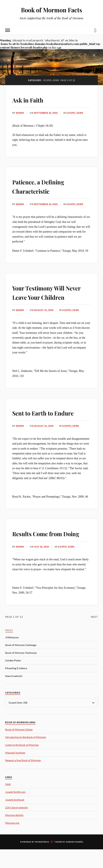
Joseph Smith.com (15, 811)
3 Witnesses (12, 656)
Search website (14, 694)
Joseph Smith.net (15, 818)
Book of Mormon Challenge (21, 663)
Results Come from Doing (44, 547)
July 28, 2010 (41, 565)
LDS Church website (16, 826)
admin (20, 113)
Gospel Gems (75, 113)
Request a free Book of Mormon (23, 779)
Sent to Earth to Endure (51, 422)
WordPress (42, 860)
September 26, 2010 (46, 113)
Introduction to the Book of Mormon (26, 756)
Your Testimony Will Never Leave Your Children (45, 297)
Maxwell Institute (15, 771)
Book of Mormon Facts (51, 10)
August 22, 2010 (44, 435)
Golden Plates (13, 679)
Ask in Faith (32, 99)
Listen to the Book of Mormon (22, 763)
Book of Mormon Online (19, 748)
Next (94, 635)
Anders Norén (74, 860)
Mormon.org (12, 841)
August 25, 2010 (44, 319)
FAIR (8, 803)
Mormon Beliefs (14, 834)
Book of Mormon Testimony (21, 671)
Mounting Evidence (16, 687)
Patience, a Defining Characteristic (45, 186)
